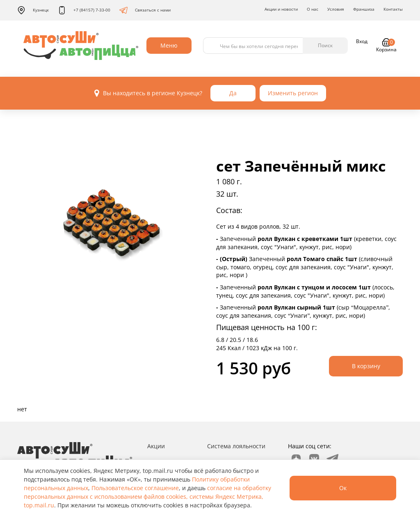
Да (233, 93)
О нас (313, 9)
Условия (336, 9)
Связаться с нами (145, 10)
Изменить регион (293, 93)
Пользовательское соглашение (135, 488)
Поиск (325, 45)
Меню (169, 45)
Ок (343, 488)
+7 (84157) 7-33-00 (84, 10)
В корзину (366, 366)
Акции (156, 446)
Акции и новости (281, 9)
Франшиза (364, 9)
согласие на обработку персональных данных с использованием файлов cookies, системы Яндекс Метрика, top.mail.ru (147, 497)
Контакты (393, 9)
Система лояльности (236, 446)
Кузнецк (33, 10)
